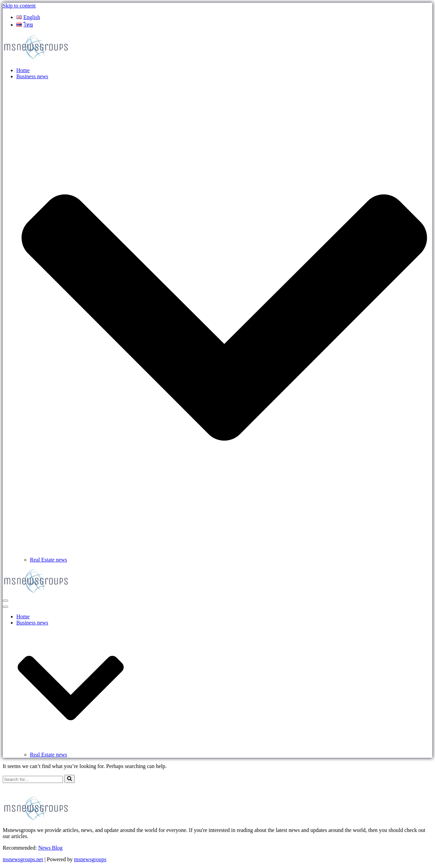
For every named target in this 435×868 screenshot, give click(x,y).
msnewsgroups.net (23, 859)
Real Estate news (48, 560)
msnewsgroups (90, 859)
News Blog (50, 848)
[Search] (33, 779)
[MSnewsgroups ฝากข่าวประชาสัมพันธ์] (37, 59)
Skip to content (19, 6)
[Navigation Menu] (5, 601)
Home (23, 70)
